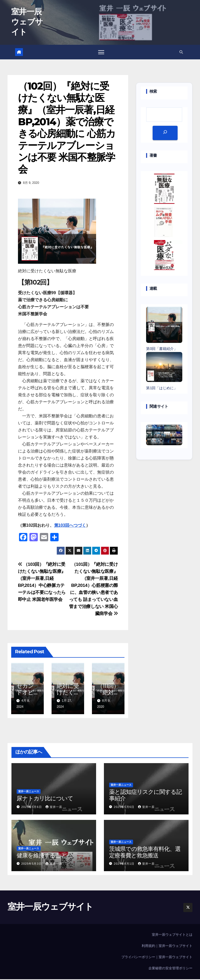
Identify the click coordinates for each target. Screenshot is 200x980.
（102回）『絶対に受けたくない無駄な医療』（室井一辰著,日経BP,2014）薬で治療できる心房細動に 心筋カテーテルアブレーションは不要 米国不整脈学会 (67, 129)
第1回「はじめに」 (162, 389)
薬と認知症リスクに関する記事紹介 (145, 796)
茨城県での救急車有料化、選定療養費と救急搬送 (145, 853)
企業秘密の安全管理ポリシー (170, 969)
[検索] (165, 134)
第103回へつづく (70, 526)
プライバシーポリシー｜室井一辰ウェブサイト (157, 958)
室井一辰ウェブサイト (27, 22)
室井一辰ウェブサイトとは (172, 936)
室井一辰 (54, 808)
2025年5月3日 (32, 865)
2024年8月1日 (125, 865)
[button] (181, 52)
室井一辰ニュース (29, 792)
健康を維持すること (42, 856)
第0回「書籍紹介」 (162, 350)
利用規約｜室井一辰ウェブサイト (167, 947)
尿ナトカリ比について (45, 799)
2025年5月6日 (32, 808)
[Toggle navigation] (101, 52)
